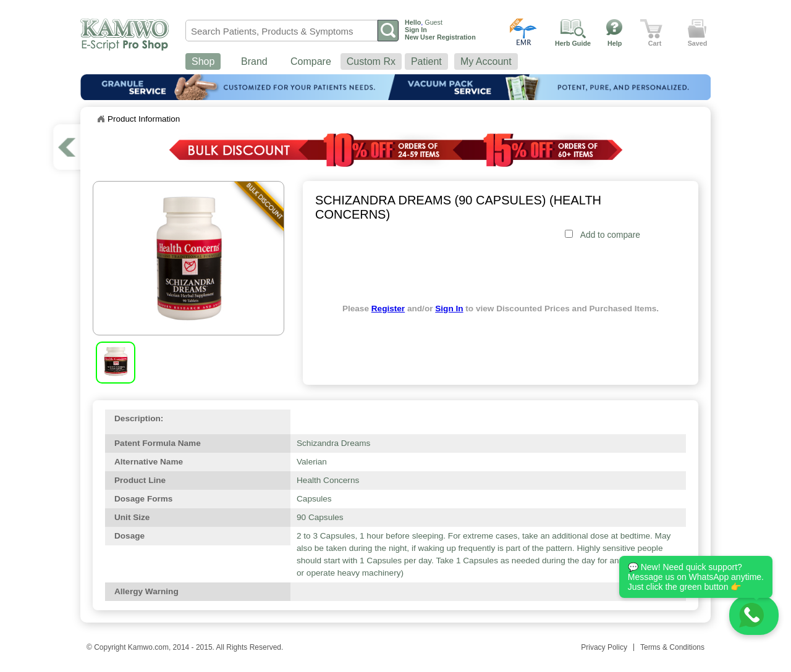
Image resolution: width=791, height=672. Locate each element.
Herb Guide (573, 43)
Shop (203, 61)
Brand (254, 61)
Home (101, 119)
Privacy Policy (604, 647)
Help (615, 43)
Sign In (449, 309)
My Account (486, 61)
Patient (426, 61)
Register (388, 309)
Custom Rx (371, 61)
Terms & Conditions (672, 647)
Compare (311, 61)
